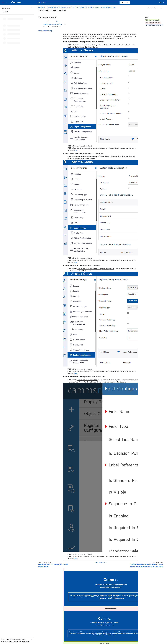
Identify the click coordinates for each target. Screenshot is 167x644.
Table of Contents (101, 562)
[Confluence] (16, 3)
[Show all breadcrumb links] (46, 7)
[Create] (125, 3)
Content (41, 7)
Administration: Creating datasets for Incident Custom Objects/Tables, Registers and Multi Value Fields (82, 7)
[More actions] (161, 8)
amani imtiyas (47, 24)
